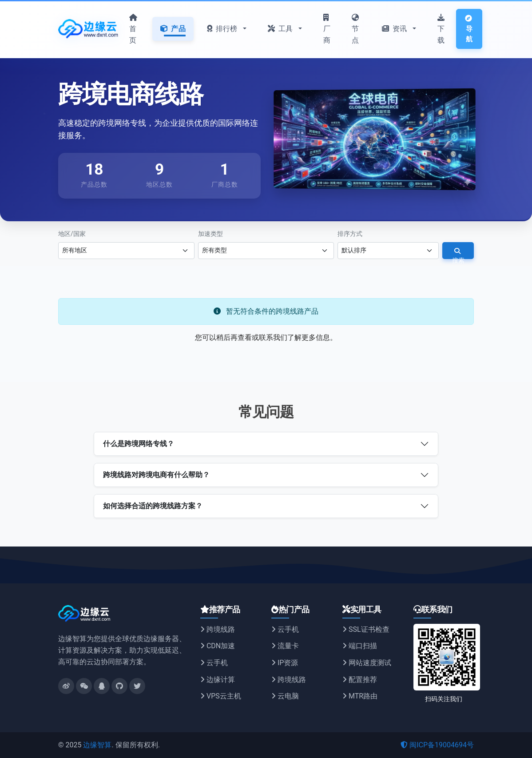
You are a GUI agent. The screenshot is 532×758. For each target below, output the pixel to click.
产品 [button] (173, 29)
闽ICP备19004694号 (437, 745)
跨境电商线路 (131, 95)
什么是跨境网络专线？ (139, 444)
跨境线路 (218, 629)
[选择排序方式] (388, 251)
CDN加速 (218, 646)
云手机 (214, 663)
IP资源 (285, 663)
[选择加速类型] (266, 251)
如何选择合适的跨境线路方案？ (153, 506)
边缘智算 (97, 745)
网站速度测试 (367, 663)
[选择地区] (126, 251)
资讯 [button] (395, 29)
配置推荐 (360, 679)
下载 (441, 29)
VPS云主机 (221, 696)
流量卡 (285, 646)
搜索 (458, 253)
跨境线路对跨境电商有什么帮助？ (156, 475)
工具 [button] (281, 29)
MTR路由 (360, 696)
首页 (133, 29)
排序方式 (350, 233)
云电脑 (285, 696)
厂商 (327, 29)
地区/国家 (72, 233)
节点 (355, 29)
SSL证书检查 (366, 629)
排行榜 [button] (223, 29)
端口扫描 (360, 646)
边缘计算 (218, 679)
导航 (469, 29)
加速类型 (210, 233)
